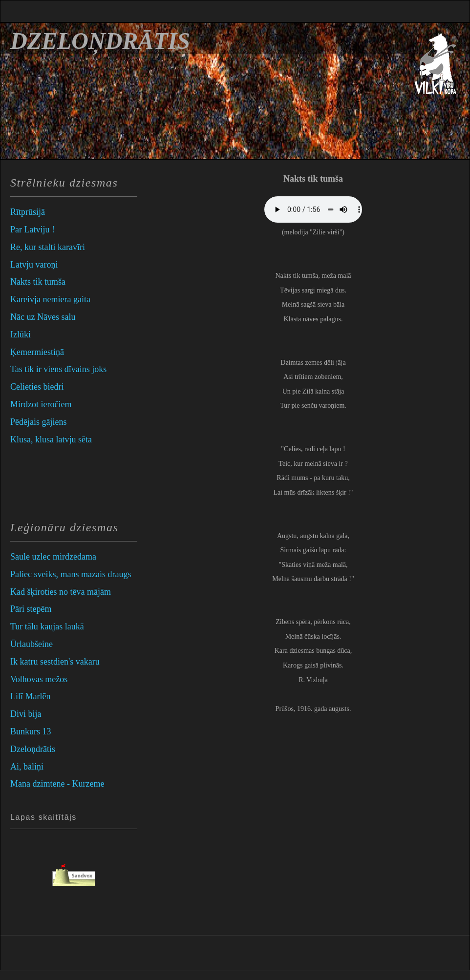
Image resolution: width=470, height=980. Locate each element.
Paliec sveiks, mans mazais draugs (71, 574)
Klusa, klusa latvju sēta (51, 439)
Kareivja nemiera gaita (50, 299)
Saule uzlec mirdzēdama (53, 557)
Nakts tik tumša (38, 282)
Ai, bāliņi (27, 767)
